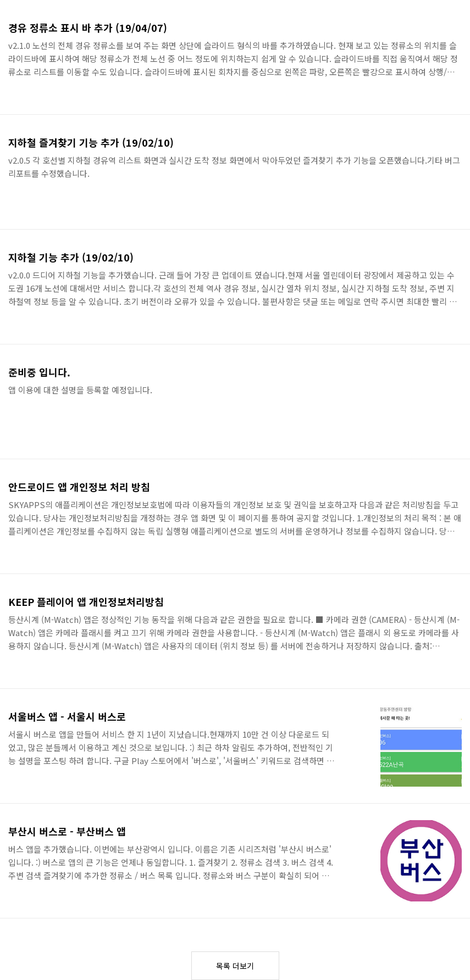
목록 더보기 (235, 966)
